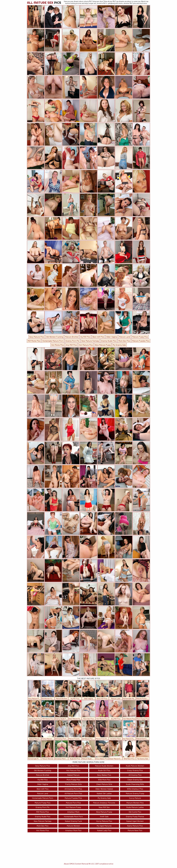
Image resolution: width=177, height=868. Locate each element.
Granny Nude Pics (109, 341)
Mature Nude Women (104, 766)
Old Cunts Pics (135, 812)
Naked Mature (73, 775)
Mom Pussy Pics (73, 780)
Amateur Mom (73, 812)
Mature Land (125, 337)
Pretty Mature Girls (73, 784)
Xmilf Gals (104, 816)
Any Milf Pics (71, 345)
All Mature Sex (44, 3)
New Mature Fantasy (90, 341)
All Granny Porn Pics (73, 789)
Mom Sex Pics (124, 341)
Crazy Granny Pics (135, 770)
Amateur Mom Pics (73, 830)
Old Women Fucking (55, 337)
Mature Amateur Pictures (104, 803)
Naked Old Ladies (104, 793)
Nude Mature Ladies (135, 807)
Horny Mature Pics (104, 821)
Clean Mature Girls (104, 784)
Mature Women (73, 826)
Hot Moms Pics (58, 345)
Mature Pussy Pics (140, 337)
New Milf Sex (104, 807)
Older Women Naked (104, 789)
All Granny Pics (135, 775)
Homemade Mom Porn (73, 816)
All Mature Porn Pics (73, 793)
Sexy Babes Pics (104, 775)
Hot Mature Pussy (73, 807)
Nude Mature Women (135, 766)
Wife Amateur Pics (135, 789)
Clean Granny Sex (135, 780)
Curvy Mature (135, 798)
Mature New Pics (135, 830)
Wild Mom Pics (104, 780)
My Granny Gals (119, 345)
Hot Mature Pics (86, 345)
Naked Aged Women (135, 821)
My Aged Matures (104, 826)
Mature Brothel (72, 337)
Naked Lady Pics (104, 830)
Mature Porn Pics (73, 803)
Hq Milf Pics (85, 337)
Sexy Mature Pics (37, 337)
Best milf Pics (98, 337)
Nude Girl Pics (104, 770)
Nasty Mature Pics (135, 826)
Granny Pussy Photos (135, 816)
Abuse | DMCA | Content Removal (76, 864)
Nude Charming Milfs (135, 784)
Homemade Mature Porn (53, 341)
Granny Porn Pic (72, 341)
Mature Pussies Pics (141, 341)
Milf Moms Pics (34, 341)
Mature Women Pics (135, 803)
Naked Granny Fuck (73, 821)
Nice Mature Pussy (103, 345)
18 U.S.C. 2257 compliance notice (101, 864)
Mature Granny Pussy (135, 793)
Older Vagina (112, 337)
